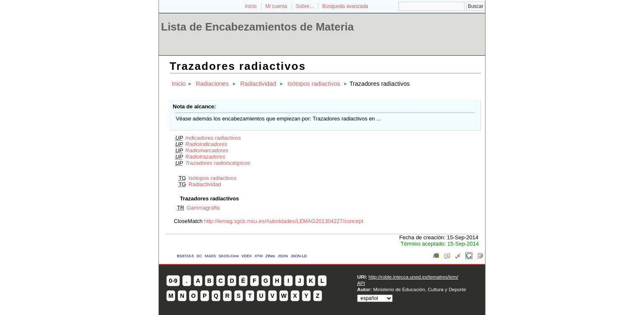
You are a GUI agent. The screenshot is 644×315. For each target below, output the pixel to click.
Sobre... (305, 6)
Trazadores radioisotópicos (218, 163)
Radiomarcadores (207, 150)
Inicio (250, 6)
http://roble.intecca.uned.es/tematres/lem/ (413, 277)
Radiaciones (212, 84)
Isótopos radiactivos (314, 84)
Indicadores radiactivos (213, 138)
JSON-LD (299, 256)
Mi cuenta (276, 6)
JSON (283, 256)
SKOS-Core (229, 256)
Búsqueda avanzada (345, 6)
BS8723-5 (185, 256)
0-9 (173, 281)
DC (199, 256)
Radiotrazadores (205, 157)
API (361, 283)
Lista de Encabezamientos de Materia (257, 27)
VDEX (247, 256)
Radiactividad (258, 84)
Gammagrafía (203, 208)
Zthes (270, 256)
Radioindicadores (206, 144)
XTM (259, 256)
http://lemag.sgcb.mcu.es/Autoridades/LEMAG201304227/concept (284, 221)
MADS (210, 256)
